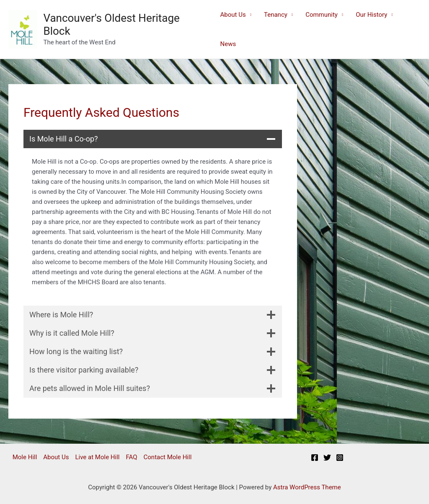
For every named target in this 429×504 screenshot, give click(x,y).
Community (322, 15)
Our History (371, 15)
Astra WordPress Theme (307, 487)
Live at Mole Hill (97, 457)
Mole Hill (25, 457)
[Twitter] (327, 458)
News (228, 44)
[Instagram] (340, 458)
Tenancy (276, 15)
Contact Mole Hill (168, 457)
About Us (233, 15)
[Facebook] (315, 458)
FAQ (131, 457)
